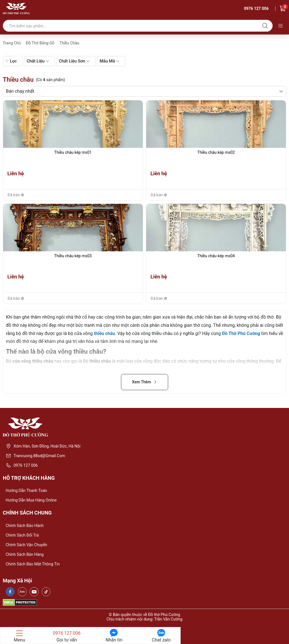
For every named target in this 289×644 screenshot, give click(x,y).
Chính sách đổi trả (22, 535)
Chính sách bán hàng (25, 554)
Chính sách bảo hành (25, 526)
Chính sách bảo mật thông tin (33, 564)
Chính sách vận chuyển (26, 545)
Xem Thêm (145, 382)
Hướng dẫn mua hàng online (31, 500)
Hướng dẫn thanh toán (26, 490)
